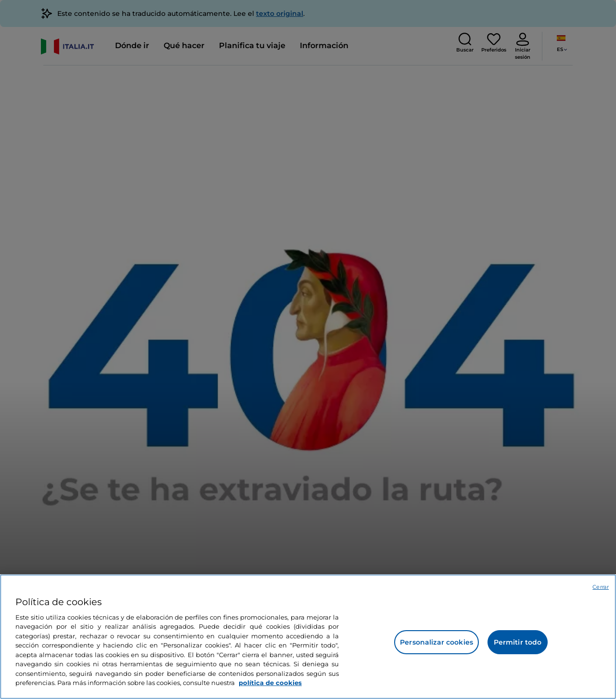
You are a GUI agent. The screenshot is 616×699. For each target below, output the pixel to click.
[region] (308, 637)
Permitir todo (518, 642)
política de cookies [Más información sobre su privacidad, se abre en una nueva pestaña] (270, 683)
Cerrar (601, 587)
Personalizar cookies (436, 642)
